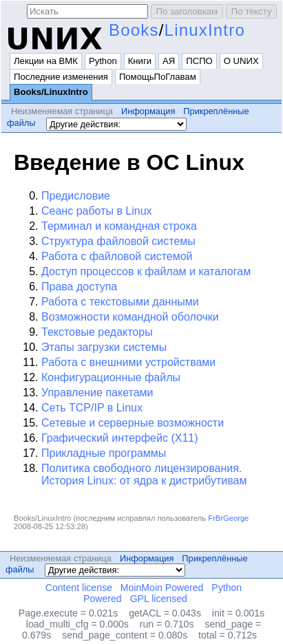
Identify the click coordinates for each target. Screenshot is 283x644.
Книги (140, 61)
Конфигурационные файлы (111, 377)
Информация (148, 111)
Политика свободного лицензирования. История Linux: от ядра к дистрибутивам (144, 474)
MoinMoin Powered (162, 588)
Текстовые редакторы (97, 332)
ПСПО (199, 61)
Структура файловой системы (118, 241)
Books (134, 30)
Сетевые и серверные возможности (133, 423)
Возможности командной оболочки (130, 317)
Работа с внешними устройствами (128, 362)
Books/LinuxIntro (51, 92)
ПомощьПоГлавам (158, 77)
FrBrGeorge (228, 518)
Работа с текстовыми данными (120, 302)
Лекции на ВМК (46, 61)
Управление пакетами (97, 393)
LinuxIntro (205, 30)
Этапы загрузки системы (104, 347)
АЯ (169, 61)
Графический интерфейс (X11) (120, 438)
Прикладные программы (104, 453)
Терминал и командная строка (119, 226)
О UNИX (241, 61)
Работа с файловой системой (117, 256)
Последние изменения (61, 77)
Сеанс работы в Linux (97, 211)
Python (103, 61)
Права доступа (79, 287)
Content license (79, 588)
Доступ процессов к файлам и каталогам (146, 271)
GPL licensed (159, 599)
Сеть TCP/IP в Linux (92, 408)
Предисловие (76, 196)
